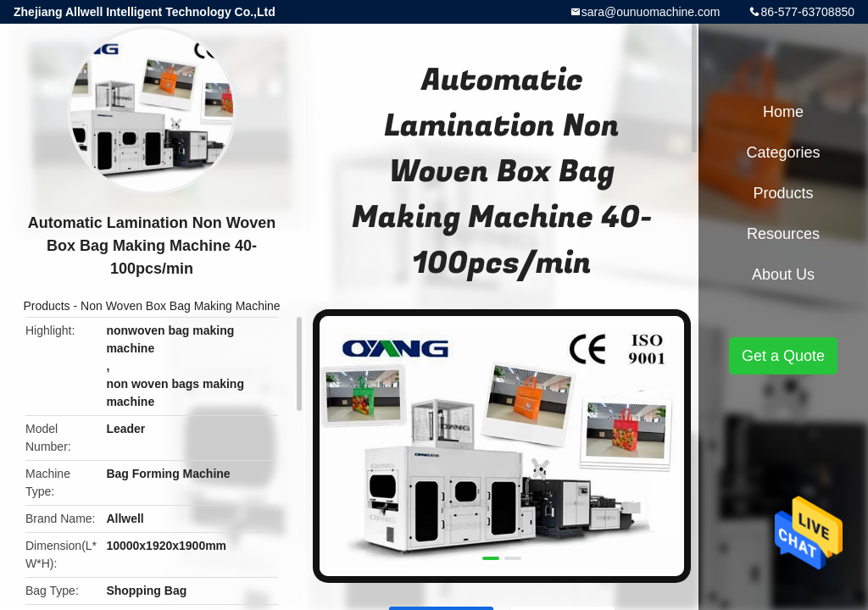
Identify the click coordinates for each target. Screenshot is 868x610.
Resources (783, 234)
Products (46, 306)
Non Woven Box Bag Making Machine (181, 306)
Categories (783, 152)
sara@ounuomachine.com (651, 12)
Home (783, 112)
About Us (783, 274)
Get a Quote (783, 356)
